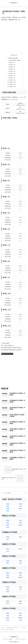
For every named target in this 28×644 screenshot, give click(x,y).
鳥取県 (8, 587)
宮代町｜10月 (13, 82)
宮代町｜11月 (13, 84)
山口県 (20, 589)
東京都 (20, 523)
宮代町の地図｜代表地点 (15, 60)
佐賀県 (8, 615)
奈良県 (20, 575)
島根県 (8, 589)
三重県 (20, 563)
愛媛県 (20, 601)
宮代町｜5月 (12, 71)
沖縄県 (20, 620)
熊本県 (8, 620)
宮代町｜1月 (12, 63)
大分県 (20, 613)
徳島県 (8, 601)
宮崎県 (20, 615)
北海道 (8, 504)
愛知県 (20, 561)
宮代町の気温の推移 (13, 58)
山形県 (20, 506)
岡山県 (8, 592)
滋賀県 (8, 573)
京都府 (8, 575)
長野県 (20, 537)
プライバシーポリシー (21, 639)
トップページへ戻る (7, 639)
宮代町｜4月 (12, 69)
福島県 (20, 508)
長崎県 (8, 618)
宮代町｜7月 (12, 76)
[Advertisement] (14, 37)
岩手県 (8, 508)
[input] (14, 493)
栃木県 (8, 523)
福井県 (20, 549)
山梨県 (8, 539)
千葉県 (20, 520)
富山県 (8, 549)
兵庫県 (20, 573)
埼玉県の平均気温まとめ (7, 354)
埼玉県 (8, 527)
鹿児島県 (20, 618)
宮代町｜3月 (12, 67)
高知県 (20, 603)
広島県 (20, 587)
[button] (25, 493)
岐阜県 (8, 561)
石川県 (8, 551)
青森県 (8, 506)
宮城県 (8, 511)
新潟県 (8, 537)
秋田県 (20, 504)
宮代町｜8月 (12, 78)
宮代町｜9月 (12, 80)
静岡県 (8, 563)
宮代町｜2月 (12, 65)
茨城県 (8, 520)
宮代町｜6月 (12, 73)
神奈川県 (20, 525)
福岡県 (8, 613)
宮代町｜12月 (13, 87)
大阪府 (8, 577)
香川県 (8, 603)
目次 (12, 55)
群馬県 (8, 525)
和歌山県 (20, 577)
